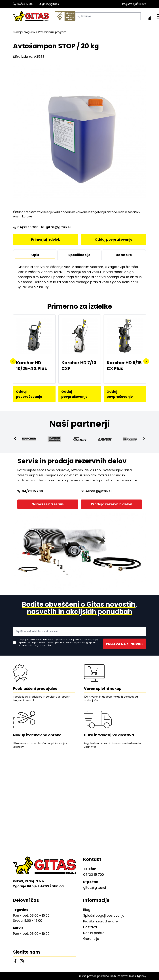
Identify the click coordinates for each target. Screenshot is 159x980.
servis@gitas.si (96, 491)
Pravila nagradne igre (100, 921)
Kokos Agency (137, 976)
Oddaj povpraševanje (114, 239)
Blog (87, 910)
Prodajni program (24, 32)
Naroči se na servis (48, 504)
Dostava (90, 927)
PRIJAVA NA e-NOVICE (125, 644)
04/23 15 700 (23, 4)
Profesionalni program (52, 32)
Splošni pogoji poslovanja (104, 915)
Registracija (130, 4)
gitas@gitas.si (49, 4)
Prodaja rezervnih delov (111, 504)
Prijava (142, 4)
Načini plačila (94, 933)
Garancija (91, 939)
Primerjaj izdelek (45, 239)
